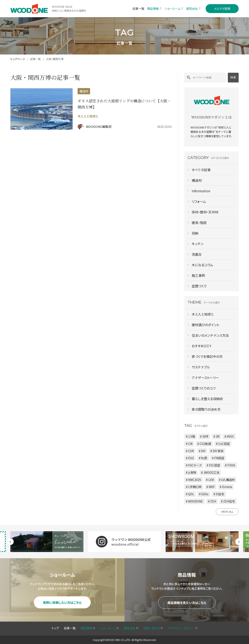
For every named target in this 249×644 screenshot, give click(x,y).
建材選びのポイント (206, 325)
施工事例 (198, 275)
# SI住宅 (219, 494)
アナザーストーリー (205, 378)
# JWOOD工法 (210, 472)
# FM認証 (218, 458)
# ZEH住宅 (228, 501)
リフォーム (199, 201)
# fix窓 (203, 458)
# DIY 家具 (217, 451)
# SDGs (204, 494)
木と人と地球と (203, 314)
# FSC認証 (213, 465)
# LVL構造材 (227, 480)
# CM (189, 444)
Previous (10, 542)
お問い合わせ (153, 628)
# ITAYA (230, 465)
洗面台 (197, 254)
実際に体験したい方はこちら (62, 602)
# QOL (190, 494)
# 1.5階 (190, 436)
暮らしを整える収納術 (207, 399)
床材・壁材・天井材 (205, 212)
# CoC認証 (223, 444)
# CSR (190, 451)
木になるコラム (203, 265)
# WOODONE (194, 501)
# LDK (210, 480)
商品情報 (88, 628)
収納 (195, 233)
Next (239, 542)
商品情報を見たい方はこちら (187, 603)
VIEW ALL (227, 512)
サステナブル (201, 367)
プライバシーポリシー (183, 628)
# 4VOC (229, 436)
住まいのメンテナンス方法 (210, 335)
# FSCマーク (194, 465)
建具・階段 (199, 223)
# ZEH (212, 501)
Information (201, 191)
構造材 (197, 180)
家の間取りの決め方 (206, 409)
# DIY (202, 451)
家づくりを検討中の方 (207, 356)
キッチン (198, 244)
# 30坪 (204, 436)
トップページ (18, 59)
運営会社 (131, 628)
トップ (55, 628)
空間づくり (199, 286)
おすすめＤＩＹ (202, 346)
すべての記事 (201, 170)
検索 (233, 77)
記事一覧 (35, 59)
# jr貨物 (191, 472)
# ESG (190, 458)
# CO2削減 (204, 444)
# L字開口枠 (194, 487)
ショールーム (109, 628)
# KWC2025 (193, 480)
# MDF (211, 487)
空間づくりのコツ (204, 388)
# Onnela (226, 487)
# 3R (217, 436)
